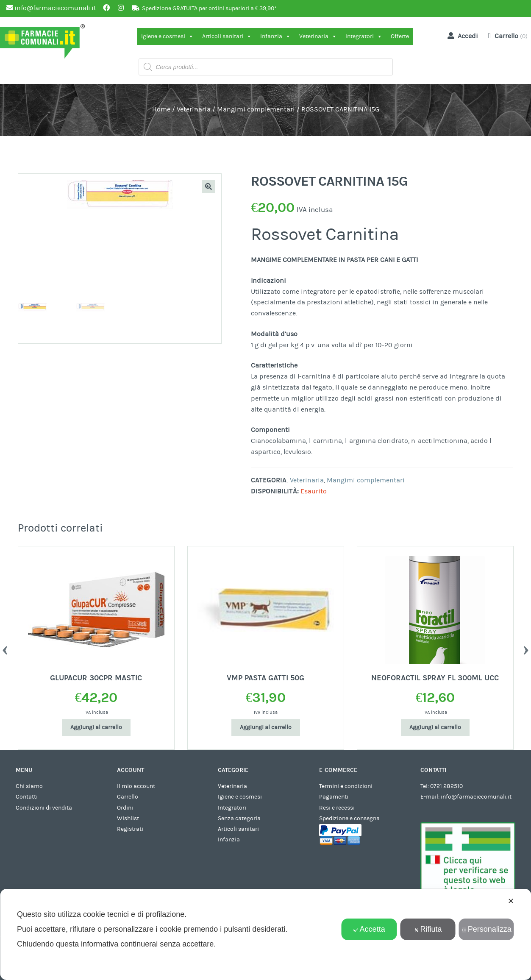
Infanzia (275, 36)
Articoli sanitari (227, 36)
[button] (209, 187)
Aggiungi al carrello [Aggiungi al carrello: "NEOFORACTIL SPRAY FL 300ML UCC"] (435, 727)
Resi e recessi (337, 808)
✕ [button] (511, 901)
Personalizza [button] (487, 929)
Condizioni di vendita (44, 808)
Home (161, 109)
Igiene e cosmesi (167, 36)
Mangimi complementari (256, 109)
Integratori (364, 36)
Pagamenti (334, 797)
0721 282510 (446, 786)
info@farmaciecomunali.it (476, 797)
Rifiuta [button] (428, 929)
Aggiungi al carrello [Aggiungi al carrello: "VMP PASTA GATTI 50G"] (266, 727)
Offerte (400, 36)
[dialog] (265, 934)
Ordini (125, 808)
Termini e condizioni (346, 786)
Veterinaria (318, 36)
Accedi (461, 36)
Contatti (27, 797)
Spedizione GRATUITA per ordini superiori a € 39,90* (209, 8)
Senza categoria (239, 819)
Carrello (128, 797)
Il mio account (136, 786)
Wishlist (128, 819)
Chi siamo (29, 786)
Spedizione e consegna (349, 819)
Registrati (130, 829)
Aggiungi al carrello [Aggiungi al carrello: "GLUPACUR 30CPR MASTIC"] (96, 727)
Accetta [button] (369, 929)
